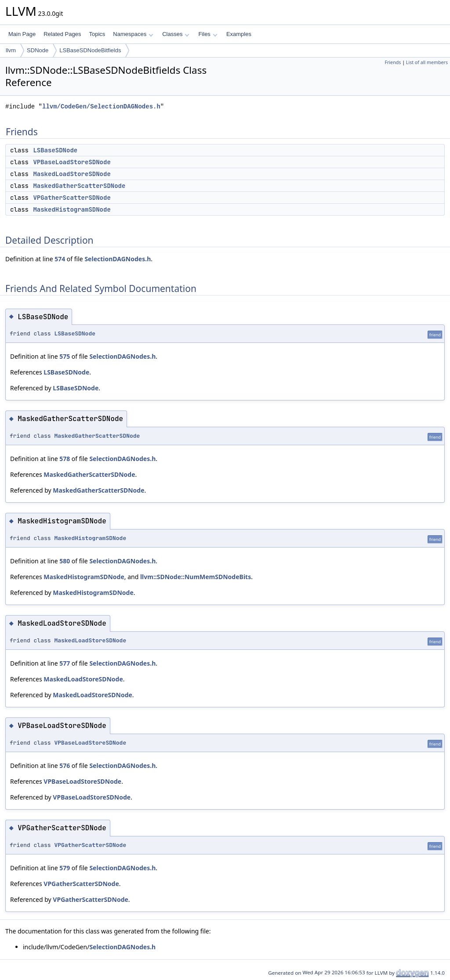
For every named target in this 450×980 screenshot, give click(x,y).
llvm (11, 50)
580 (65, 561)
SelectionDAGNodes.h (118, 259)
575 (65, 356)
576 (65, 766)
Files (208, 34)
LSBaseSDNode (55, 150)
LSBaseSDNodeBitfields (90, 50)
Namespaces (133, 34)
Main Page (22, 34)
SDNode (38, 50)
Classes (176, 34)
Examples (239, 34)
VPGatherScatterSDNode (72, 198)
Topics (97, 34)
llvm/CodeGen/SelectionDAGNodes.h (101, 106)
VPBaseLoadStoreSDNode (72, 162)
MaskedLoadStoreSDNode (72, 174)
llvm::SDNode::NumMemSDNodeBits (196, 577)
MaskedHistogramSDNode (72, 209)
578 (65, 459)
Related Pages (62, 34)
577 (65, 663)
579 (65, 868)
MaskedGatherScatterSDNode (79, 186)
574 (60, 259)
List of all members (427, 62)
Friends (393, 62)
